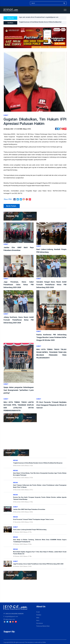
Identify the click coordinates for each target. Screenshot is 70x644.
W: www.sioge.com (9, 619)
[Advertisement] (35, 435)
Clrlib (44, 642)
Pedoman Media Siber (43, 626)
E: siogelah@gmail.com (11, 616)
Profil (38, 612)
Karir (38, 620)
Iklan (38, 618)
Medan (15, 460)
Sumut (6, 115)
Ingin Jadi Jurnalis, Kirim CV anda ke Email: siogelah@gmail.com (39, 17)
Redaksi (39, 615)
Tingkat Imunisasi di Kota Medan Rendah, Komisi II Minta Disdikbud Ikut (40, 22)
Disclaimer (40, 623)
